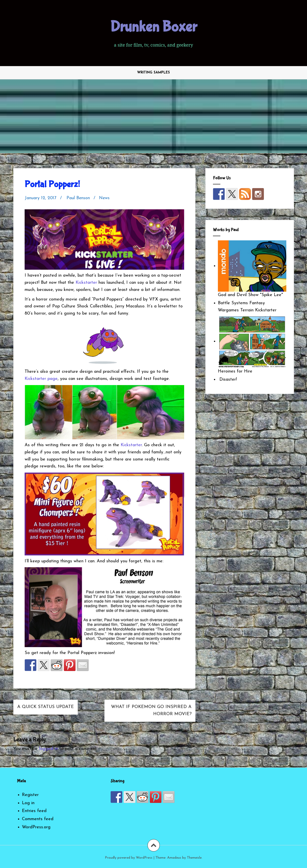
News (105, 198)
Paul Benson (79, 198)
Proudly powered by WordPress (129, 858)
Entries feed (34, 811)
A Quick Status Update (46, 707)
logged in (48, 749)
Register (30, 795)
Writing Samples (153, 73)
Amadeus (174, 858)
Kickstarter (86, 283)
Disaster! (227, 380)
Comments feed (38, 819)
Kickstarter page (41, 379)
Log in (28, 803)
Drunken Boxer (154, 27)
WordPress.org (36, 827)
